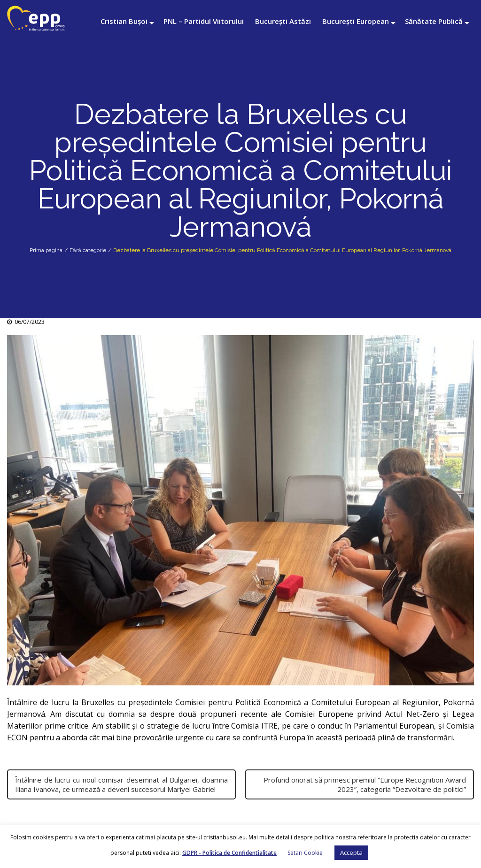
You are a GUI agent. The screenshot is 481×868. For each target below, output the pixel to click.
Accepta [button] (351, 853)
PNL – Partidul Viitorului (204, 21)
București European (356, 21)
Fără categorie (88, 250)
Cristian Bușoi (124, 21)
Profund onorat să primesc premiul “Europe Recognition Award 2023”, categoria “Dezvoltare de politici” (365, 784)
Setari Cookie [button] (305, 853)
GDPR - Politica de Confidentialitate (229, 853)
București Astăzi (283, 21)
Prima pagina (46, 250)
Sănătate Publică (434, 21)
